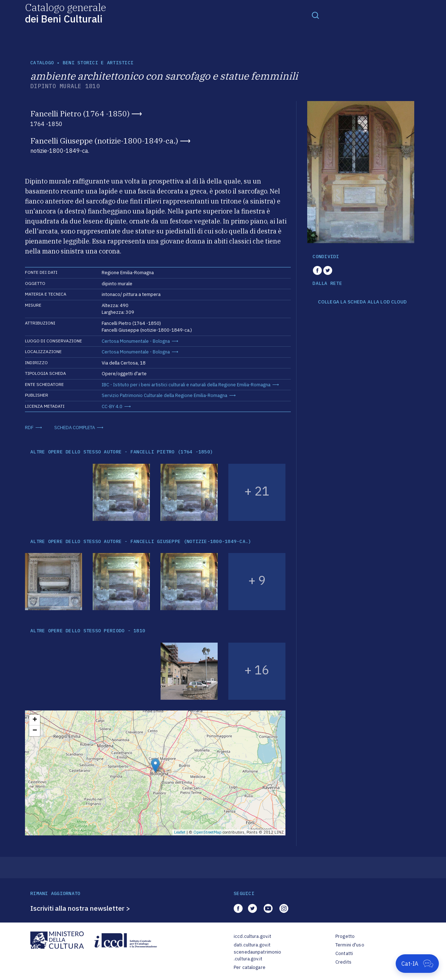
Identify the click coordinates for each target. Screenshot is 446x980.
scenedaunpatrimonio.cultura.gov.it (257, 956)
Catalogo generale (65, 13)
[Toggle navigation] (315, 15)
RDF (29, 428)
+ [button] (35, 720)
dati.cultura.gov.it (252, 945)
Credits (343, 962)
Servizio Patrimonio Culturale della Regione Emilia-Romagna (164, 395)
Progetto (345, 936)
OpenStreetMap (207, 832)
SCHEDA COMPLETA (75, 428)
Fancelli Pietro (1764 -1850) (80, 114)
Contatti (344, 953)
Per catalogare (250, 967)
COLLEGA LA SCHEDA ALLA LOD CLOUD (362, 302)
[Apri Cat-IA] (417, 964)
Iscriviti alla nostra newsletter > (80, 908)
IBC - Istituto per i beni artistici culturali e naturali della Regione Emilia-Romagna (186, 385)
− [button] (35, 731)
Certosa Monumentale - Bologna (136, 341)
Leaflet (180, 832)
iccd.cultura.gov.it (252, 936)
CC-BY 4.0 (112, 406)
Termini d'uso (350, 945)
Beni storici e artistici (98, 63)
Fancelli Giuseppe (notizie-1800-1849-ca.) (104, 141)
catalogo (42, 63)
